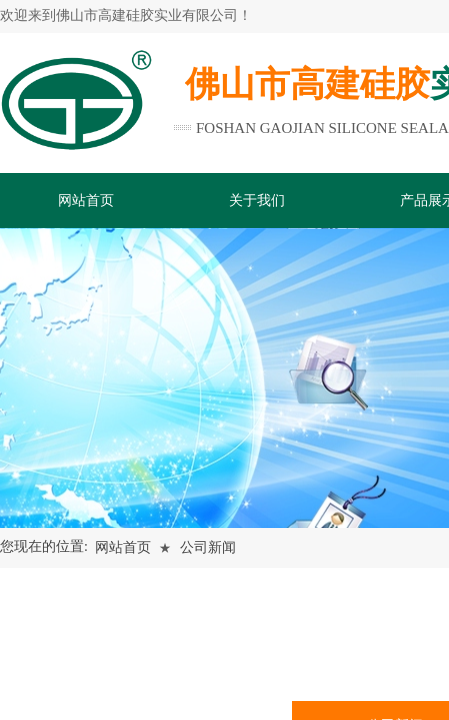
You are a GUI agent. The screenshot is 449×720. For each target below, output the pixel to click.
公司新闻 (208, 547)
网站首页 (123, 547)
